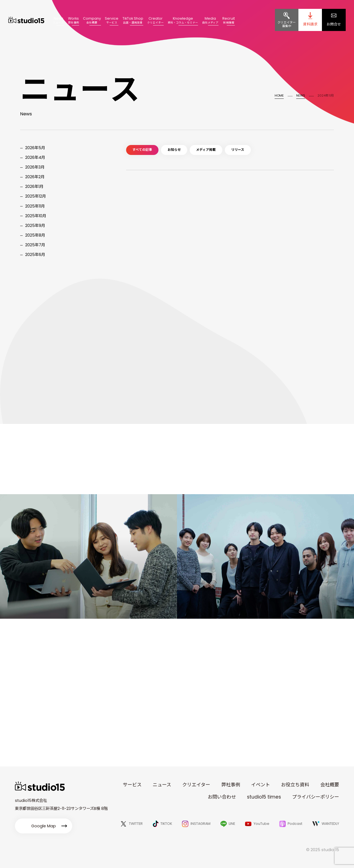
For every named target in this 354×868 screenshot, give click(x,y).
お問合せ (334, 24)
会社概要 (330, 785)
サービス (132, 785)
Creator (155, 20)
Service (112, 20)
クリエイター (196, 785)
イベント (261, 785)
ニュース (162, 785)
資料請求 (310, 24)
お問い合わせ (222, 797)
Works (74, 20)
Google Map (44, 826)
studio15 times (264, 797)
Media (210, 20)
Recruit (229, 20)
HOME (279, 95)
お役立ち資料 (295, 785)
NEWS (301, 95)
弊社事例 (231, 785)
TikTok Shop (133, 20)
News (58, 20)
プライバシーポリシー (316, 797)
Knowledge (183, 20)
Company (92, 20)
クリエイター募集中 (287, 24)
